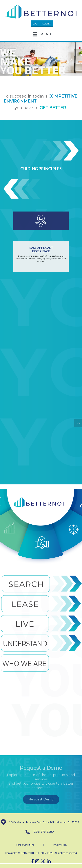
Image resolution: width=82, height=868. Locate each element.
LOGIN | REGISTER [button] (42, 24)
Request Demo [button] (41, 799)
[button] (41, 11)
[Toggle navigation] (41, 34)
